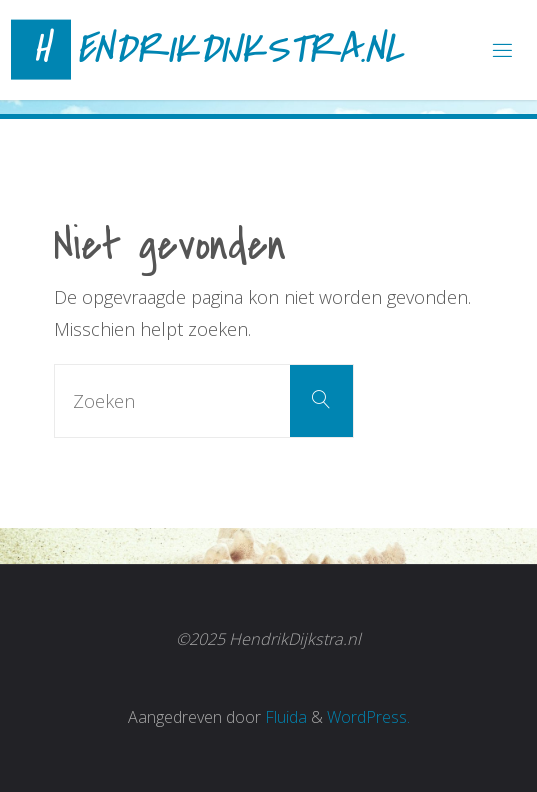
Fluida (284, 717)
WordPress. (368, 717)
